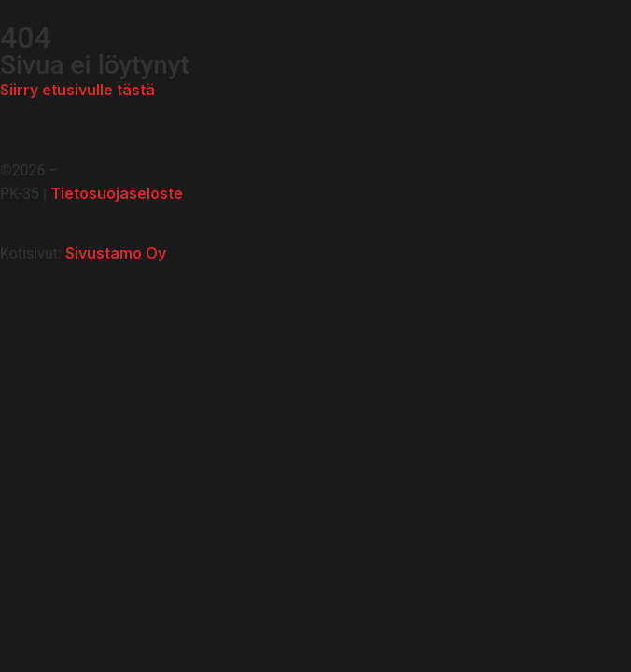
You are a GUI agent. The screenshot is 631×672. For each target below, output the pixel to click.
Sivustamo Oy (116, 253)
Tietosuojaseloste (117, 193)
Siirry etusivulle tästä (77, 90)
